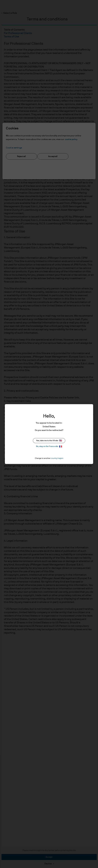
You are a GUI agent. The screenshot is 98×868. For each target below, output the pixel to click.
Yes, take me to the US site (49, 441)
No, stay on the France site (49, 446)
